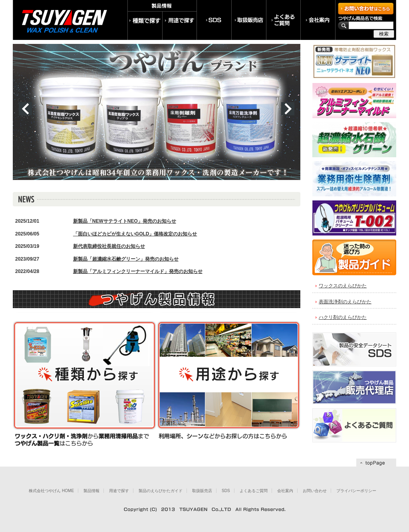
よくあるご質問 (254, 491)
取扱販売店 (202, 491)
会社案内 (285, 491)
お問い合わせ (315, 491)
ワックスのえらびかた (343, 286)
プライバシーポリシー (356, 491)
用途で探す (119, 491)
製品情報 (91, 491)
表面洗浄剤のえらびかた (345, 302)
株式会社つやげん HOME (51, 491)
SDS (226, 491)
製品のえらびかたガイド (161, 491)
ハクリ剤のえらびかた (343, 317)
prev (25, 109)
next (288, 109)
